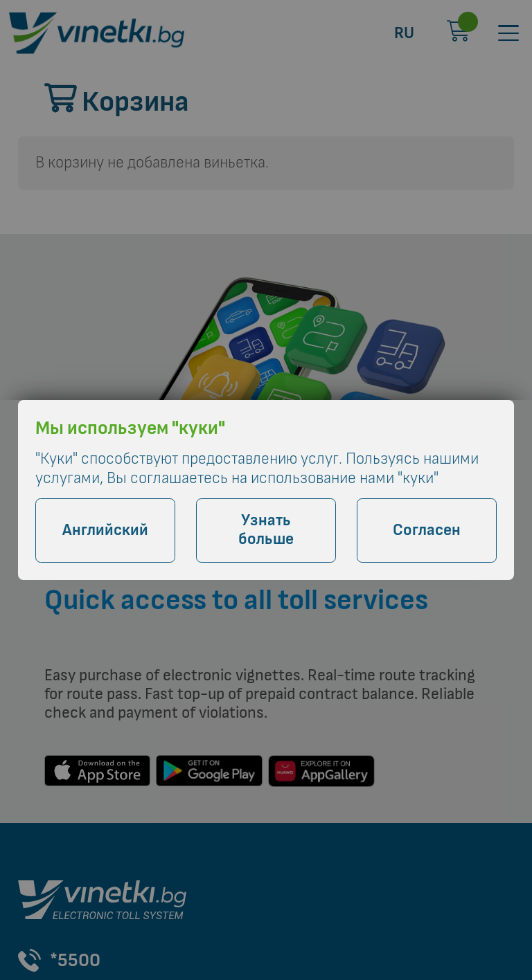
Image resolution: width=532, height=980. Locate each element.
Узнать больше (266, 530)
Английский (105, 530)
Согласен (427, 530)
